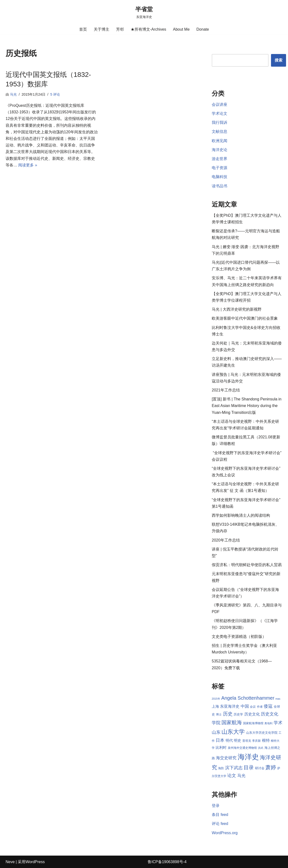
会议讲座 (220, 104)
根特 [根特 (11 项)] (266, 740)
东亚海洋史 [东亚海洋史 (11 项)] (230, 706)
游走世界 (220, 159)
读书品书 (220, 186)
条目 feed (220, 815)
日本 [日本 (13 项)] (220, 740)
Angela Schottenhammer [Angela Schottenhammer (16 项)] (248, 698)
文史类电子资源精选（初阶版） (239, 637)
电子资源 (220, 168)
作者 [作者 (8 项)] (260, 707)
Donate (203, 29)
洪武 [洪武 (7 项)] (261, 748)
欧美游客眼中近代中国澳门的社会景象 (245, 318)
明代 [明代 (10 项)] (229, 741)
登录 (216, 806)
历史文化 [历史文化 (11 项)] (252, 714)
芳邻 (120, 29)
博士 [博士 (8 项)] (219, 714)
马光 (13, 94)
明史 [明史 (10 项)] (237, 741)
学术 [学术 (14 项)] (278, 723)
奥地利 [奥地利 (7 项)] (268, 723)
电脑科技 (220, 177)
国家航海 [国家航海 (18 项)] (232, 723)
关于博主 (102, 29)
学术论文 (220, 113)
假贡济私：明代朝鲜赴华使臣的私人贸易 (247, 565)
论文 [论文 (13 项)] (232, 776)
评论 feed (220, 824)
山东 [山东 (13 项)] (216, 732)
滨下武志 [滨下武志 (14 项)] (234, 768)
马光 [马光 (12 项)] (241, 776)
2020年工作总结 (226, 540)
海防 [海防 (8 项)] (221, 768)
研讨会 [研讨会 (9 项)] (260, 768)
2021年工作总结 (226, 390)
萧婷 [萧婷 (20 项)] (271, 767)
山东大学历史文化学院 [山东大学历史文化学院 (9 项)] (262, 733)
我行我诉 (220, 122)
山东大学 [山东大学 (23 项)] (233, 732)
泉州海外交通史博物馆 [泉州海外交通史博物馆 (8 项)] (242, 748)
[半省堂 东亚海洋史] (144, 12)
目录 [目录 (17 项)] (249, 767)
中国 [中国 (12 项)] (245, 706)
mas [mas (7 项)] (278, 699)
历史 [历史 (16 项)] (228, 714)
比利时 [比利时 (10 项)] (221, 748)
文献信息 (220, 131)
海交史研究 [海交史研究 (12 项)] (226, 758)
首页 (83, 29)
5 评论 (55, 94)
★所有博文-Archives (148, 29)
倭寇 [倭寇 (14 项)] (268, 706)
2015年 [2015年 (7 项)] (216, 699)
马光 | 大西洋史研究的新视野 (237, 309)
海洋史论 (220, 150)
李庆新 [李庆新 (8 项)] (256, 741)
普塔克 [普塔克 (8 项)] (247, 741)
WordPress (35, 862)
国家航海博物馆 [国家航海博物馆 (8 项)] (253, 723)
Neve (10, 862)
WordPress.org (225, 833)
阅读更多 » (28, 165)
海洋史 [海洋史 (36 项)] (248, 757)
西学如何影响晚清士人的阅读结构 (241, 515)
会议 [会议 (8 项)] (253, 707)
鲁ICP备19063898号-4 (167, 862)
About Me (181, 29)
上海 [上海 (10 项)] (215, 706)
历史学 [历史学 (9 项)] (238, 714)
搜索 (279, 60)
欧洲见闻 (220, 141)
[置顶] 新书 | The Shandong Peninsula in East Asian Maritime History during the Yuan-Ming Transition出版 (247, 406)
